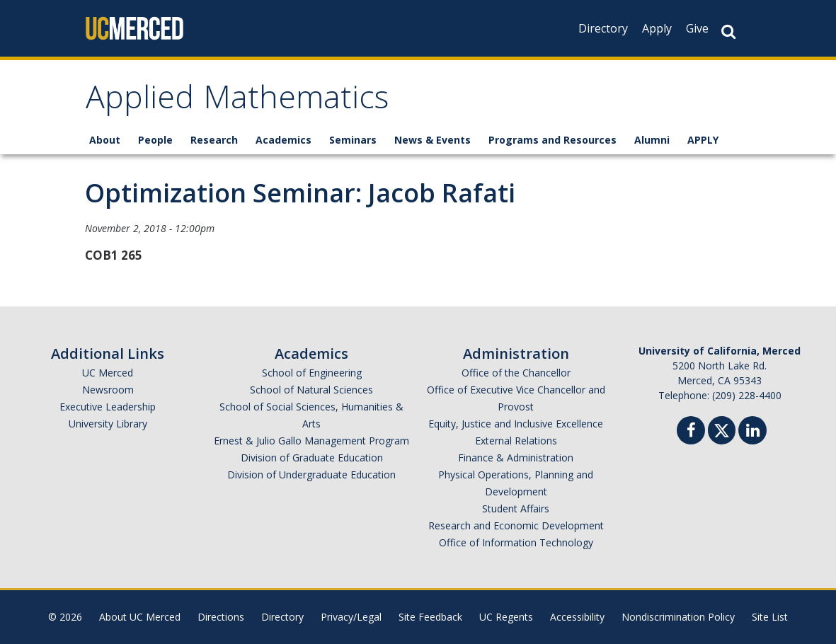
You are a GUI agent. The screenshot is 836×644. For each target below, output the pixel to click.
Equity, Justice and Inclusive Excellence (516, 424)
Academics (284, 140)
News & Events (433, 140)
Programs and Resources (552, 140)
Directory (603, 28)
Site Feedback (430, 617)
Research (214, 140)
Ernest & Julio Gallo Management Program (311, 441)
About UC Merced (140, 617)
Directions (221, 617)
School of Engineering (312, 373)
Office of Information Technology (516, 542)
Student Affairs (516, 508)
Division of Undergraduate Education (311, 475)
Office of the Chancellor (516, 373)
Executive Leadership (108, 407)
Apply (657, 28)
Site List (770, 617)
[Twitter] (722, 429)
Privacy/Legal (351, 617)
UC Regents (506, 617)
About (105, 140)
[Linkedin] (752, 432)
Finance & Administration (516, 458)
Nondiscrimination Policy (678, 617)
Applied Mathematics (237, 102)
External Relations (516, 441)
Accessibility (577, 617)
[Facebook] (691, 432)
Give (697, 28)
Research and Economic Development (516, 525)
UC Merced (108, 373)
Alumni (652, 140)
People (155, 140)
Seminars (353, 140)
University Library (108, 424)
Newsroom (108, 390)
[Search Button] (728, 31)
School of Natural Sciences (311, 390)
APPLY (703, 140)
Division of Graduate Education (312, 458)
